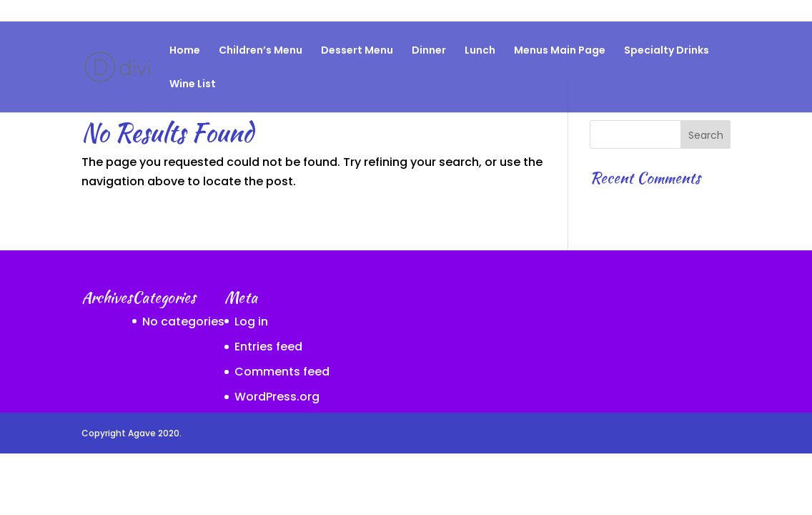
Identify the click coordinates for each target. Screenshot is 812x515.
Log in (251, 322)
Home (185, 51)
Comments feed (282, 372)
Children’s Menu (261, 51)
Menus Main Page (560, 51)
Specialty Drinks (693, 11)
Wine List (193, 85)
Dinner (429, 51)
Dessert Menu (357, 51)
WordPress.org (277, 397)
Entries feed (268, 347)
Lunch (480, 51)
